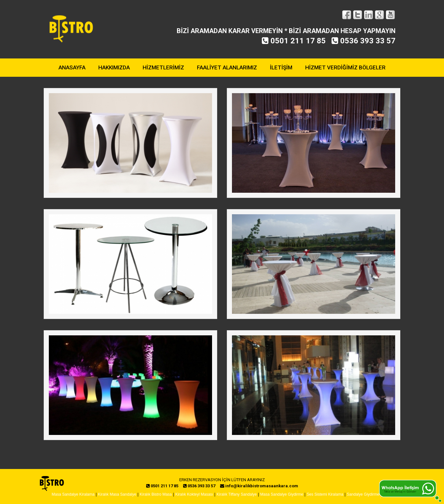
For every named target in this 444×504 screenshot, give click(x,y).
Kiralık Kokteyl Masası (194, 494)
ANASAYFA (72, 67)
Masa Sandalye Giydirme (282, 494)
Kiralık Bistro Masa (156, 494)
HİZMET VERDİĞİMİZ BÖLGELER (345, 67)
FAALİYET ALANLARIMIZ (227, 67)
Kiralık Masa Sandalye (117, 494)
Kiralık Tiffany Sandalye (237, 494)
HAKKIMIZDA (114, 67)
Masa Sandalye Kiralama (73, 494)
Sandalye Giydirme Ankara (369, 494)
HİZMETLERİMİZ (163, 67)
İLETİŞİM (281, 67)
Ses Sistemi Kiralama (325, 494)
